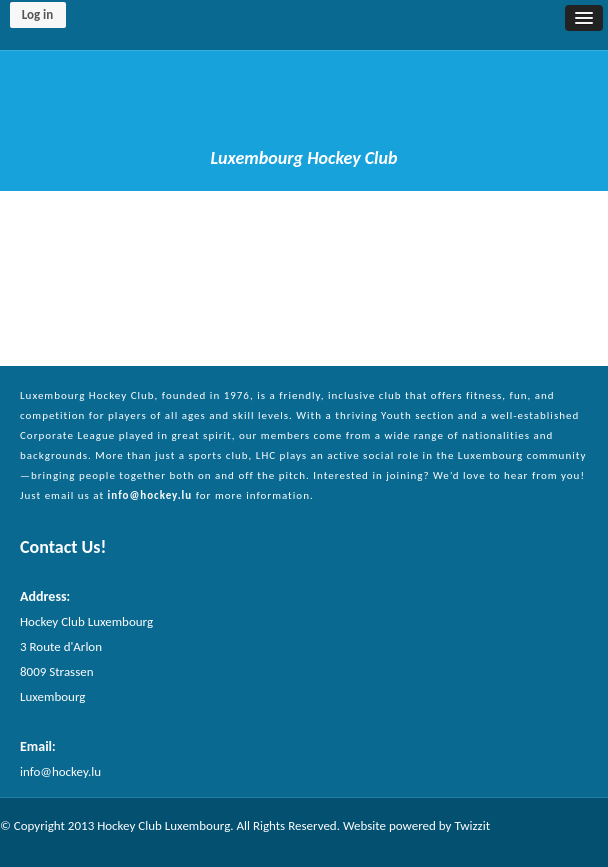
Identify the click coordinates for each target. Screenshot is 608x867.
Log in (38, 14)
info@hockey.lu (150, 495)
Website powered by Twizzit (416, 825)
